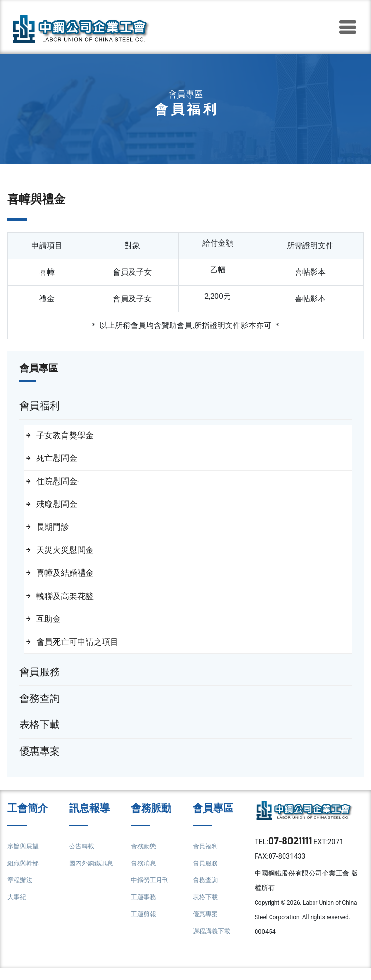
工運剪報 (144, 925)
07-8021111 (293, 853)
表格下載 (206, 908)
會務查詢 (206, 891)
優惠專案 (206, 925)
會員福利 (206, 857)
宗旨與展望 (24, 857)
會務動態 (144, 857)
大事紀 (17, 908)
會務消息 (144, 874)
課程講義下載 (213, 942)
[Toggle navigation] (347, 27)
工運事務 (144, 908)
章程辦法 (21, 891)
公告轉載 (83, 857)
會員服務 (206, 874)
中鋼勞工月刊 (151, 891)
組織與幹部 (24, 874)
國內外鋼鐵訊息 (93, 874)
